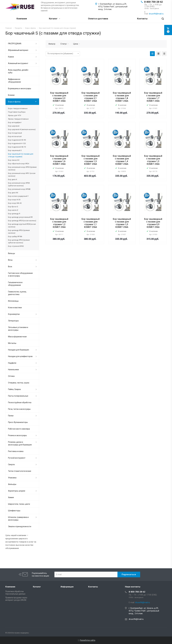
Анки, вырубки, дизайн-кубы (18, 71)
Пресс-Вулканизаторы (18, 422)
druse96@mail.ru (136, 619)
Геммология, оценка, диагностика (17, 293)
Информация (67, 587)
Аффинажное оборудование (15, 81)
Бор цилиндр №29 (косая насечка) (22, 221)
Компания (22, 19)
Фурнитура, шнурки (17, 491)
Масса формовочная (17, 337)
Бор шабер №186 (15, 236)
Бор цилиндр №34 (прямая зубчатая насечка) (19, 241)
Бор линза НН (14, 160)
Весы (10, 260)
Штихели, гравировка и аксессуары (18, 519)
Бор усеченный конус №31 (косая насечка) (22, 175)
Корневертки (14, 314)
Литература (13, 321)
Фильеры (12, 484)
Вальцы (11, 253)
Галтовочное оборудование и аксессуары (20, 274)
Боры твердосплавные (18, 108)
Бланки (11, 95)
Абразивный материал (18, 50)
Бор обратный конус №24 (19, 164)
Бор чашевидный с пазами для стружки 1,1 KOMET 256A (91, 223)
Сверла (11, 464)
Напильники (13, 370)
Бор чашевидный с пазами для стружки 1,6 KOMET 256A (59, 160)
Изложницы (13, 301)
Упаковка (12, 478)
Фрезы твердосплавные (18, 119)
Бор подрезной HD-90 (17, 140)
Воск (10, 267)
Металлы (12, 343)
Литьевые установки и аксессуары (18, 329)
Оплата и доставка (98, 19)
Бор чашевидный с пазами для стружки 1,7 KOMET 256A (153, 97)
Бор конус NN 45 (15, 203)
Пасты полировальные (18, 396)
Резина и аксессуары (17, 435)
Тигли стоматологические (20, 471)
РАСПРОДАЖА (15, 44)
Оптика (11, 376)
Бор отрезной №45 (16, 246)
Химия (11, 497)
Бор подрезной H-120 (17, 143)
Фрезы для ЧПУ (15, 115)
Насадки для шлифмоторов (20, 356)
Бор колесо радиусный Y (18, 196)
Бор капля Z (13, 210)
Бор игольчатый (15, 136)
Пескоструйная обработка (20, 402)
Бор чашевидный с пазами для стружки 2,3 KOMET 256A (59, 97)
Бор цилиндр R (14, 214)
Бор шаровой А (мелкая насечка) (22, 129)
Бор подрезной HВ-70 (17, 147)
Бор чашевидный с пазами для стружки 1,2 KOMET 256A (59, 223)
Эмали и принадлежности (20, 526)
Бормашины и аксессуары (20, 88)
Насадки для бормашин (19, 350)
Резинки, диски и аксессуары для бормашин (20, 443)
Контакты (142, 19)
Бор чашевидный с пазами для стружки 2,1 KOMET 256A (91, 97)
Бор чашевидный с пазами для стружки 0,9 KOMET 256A (153, 223)
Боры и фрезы (14, 102)
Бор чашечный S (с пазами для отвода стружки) (21, 155)
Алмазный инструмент (18, 63)
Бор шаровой (14, 126)
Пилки (11, 416)
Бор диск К (13, 179)
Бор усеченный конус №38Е (19, 189)
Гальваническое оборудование (15, 284)
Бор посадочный (15, 133)
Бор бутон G (13, 207)
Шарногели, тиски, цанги (19, 504)
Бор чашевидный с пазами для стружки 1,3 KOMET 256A (153, 160)
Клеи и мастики (15, 308)
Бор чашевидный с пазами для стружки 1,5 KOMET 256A (91, 160)
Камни (11, 57)
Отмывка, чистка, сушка (19, 383)
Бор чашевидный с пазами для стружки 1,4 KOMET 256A (122, 160)
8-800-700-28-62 (153, 2)
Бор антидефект (15, 122)
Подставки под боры (17, 112)
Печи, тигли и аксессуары (19, 409)
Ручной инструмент (17, 458)
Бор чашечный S (15, 150)
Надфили (12, 363)
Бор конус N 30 (14, 200)
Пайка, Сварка (14, 389)
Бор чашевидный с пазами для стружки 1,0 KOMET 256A (122, 223)
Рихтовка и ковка (16, 451)
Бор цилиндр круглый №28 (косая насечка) (22, 225)
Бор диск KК (13, 193)
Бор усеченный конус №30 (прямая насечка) (22, 168)
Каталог (54, 19)
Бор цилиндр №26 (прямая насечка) (19, 232)
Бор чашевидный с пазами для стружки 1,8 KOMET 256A (122, 97)
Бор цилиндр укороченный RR (20, 217)
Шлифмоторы (14, 511)
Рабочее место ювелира (19, 429)
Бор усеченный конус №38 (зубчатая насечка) (19, 184)
